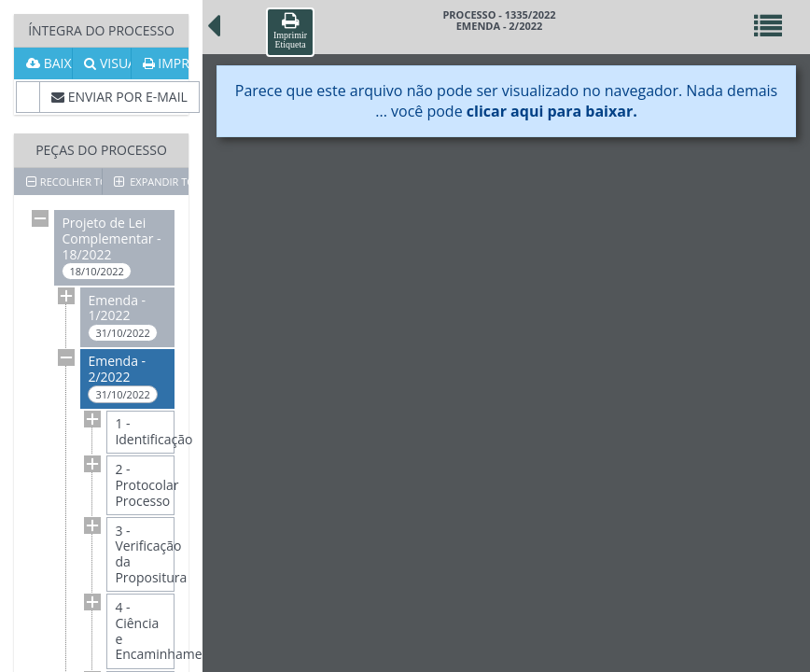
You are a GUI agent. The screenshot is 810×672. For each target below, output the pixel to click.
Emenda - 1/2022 (122, 317)
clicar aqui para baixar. (552, 111)
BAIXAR (49, 63)
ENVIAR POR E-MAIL (119, 97)
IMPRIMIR (166, 63)
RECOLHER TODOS (64, 182)
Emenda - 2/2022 (122, 378)
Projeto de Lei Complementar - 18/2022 (111, 247)
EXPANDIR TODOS (152, 182)
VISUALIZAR (107, 63)
